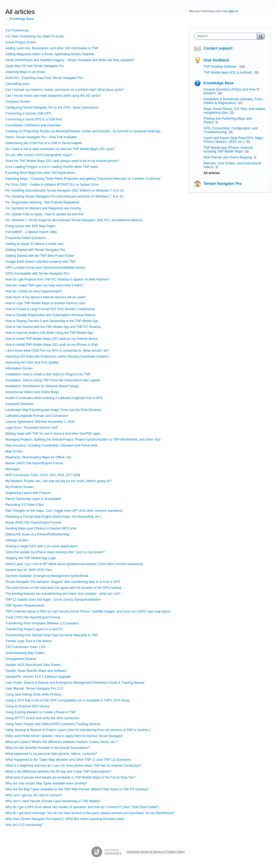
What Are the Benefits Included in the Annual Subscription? (48, 748)
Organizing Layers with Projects (28, 493)
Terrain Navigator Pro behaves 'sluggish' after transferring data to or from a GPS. (63, 582)
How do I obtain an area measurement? (34, 291)
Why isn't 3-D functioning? (24, 825)
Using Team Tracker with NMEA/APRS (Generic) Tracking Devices (53, 724)
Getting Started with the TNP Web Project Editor (40, 256)
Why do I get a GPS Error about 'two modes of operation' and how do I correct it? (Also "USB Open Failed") (82, 807)
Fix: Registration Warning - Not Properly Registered (42, 202)
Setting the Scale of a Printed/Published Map (37, 534)
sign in (233, 11)
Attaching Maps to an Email (25, 72)
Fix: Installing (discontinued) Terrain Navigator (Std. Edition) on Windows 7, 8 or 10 (65, 191)
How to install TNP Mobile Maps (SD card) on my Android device (51, 339)
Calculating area (17, 84)
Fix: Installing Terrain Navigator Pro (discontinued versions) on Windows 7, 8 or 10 (64, 196)
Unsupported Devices (21, 659)
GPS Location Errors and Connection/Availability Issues (45, 268)
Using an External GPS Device (27, 706)
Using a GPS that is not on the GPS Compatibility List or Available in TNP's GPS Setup (68, 700)
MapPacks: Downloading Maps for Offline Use (38, 457)
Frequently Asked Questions (26, 238)
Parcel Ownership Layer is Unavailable (33, 499)
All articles (212, 173)
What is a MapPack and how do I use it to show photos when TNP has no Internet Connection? (73, 766)
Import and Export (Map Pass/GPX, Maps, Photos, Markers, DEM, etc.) (234, 140)
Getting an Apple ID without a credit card (34, 244)
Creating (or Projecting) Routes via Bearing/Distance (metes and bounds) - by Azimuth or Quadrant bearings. (83, 131)
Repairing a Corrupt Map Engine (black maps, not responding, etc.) (53, 517)
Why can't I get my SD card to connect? (34, 795)
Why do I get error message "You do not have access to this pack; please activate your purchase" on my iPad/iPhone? (90, 813)
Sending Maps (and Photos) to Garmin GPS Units (41, 528)
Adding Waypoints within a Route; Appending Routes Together (50, 54)
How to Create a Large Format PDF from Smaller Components (50, 309)
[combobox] (227, 36)
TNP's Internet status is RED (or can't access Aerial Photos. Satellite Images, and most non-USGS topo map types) (88, 611)
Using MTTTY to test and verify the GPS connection (42, 718)
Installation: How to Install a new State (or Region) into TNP (48, 374)
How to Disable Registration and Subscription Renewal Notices (50, 315)
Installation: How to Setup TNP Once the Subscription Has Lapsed (53, 380)
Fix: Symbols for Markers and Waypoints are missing (43, 208)
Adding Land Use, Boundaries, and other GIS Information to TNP (52, 48)
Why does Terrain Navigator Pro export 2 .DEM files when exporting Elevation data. (65, 819)
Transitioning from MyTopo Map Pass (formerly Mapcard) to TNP (52, 635)
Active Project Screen (21, 42)
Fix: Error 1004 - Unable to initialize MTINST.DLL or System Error (52, 185)
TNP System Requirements (25, 606)
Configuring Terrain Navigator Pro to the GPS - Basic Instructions (52, 108)
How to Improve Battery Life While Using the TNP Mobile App (49, 333)
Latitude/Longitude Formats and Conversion (37, 416)
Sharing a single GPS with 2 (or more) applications (42, 546)
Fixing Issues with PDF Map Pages (30, 226)
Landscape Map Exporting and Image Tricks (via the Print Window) (53, 410)
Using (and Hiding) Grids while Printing (33, 694)
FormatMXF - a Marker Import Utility (31, 232)
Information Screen (19, 368)
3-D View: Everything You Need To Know (34, 36)
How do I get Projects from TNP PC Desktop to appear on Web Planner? (57, 279)
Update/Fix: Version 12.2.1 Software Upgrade (38, 677)
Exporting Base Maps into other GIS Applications (40, 173)
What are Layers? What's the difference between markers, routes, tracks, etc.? (62, 742)
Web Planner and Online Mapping (228, 157)
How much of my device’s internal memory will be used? (46, 297)
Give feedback (216, 60)
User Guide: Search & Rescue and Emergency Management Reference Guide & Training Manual (75, 683)
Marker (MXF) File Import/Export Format (34, 463)
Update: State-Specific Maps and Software (36, 671)
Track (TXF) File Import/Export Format (33, 617)
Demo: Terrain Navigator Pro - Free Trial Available (41, 137)
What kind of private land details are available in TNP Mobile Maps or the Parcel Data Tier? (70, 777)
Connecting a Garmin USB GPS (28, 113)
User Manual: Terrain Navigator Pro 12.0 (34, 689)
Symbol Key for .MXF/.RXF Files (29, 570)
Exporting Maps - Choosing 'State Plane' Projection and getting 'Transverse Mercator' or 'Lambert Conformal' (83, 179)
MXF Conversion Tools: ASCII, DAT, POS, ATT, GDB (43, 475)
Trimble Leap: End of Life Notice (28, 641)
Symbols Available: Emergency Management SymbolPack (47, 576)
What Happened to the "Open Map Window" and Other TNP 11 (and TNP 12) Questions (68, 760)
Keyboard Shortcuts (20, 404)
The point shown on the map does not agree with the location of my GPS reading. (64, 588)
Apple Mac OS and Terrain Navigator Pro (35, 66)
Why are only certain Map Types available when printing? (46, 783)
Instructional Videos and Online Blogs (32, 392)
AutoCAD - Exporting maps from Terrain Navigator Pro (44, 78)
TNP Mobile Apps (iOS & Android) (228, 72)
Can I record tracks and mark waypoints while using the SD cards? (53, 96)
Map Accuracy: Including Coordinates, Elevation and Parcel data (51, 445)
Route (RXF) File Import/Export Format (33, 523)
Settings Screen (17, 540)
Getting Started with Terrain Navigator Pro (35, 250)
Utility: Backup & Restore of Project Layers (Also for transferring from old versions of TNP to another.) (78, 730)
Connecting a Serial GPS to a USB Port (34, 119)
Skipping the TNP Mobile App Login (31, 558)
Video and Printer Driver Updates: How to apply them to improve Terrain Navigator (64, 736)
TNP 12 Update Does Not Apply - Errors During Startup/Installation (53, 600)
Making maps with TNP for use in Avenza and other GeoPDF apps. (53, 434)
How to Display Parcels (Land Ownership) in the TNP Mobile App (52, 321)
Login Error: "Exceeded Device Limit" (32, 428)
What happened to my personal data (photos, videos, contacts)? (51, 754)
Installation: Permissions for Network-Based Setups (42, 386)
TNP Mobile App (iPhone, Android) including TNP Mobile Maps (228, 150)
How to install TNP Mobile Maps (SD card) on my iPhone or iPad (51, 345)
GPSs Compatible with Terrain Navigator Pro (37, 274)
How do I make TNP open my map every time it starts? (44, 285)
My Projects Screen (19, 487)
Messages (13, 469)
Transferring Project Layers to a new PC (34, 629)
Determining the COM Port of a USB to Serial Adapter (44, 143)
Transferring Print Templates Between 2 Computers (42, 623)
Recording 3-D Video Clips (24, 505)
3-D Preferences (17, 30)
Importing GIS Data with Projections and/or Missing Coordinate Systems (57, 357)
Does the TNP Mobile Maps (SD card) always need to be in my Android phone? (62, 161)
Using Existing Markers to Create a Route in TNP (41, 712)
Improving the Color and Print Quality (32, 362)
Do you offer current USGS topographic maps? (39, 155)
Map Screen (14, 451)
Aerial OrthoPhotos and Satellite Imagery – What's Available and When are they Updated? (70, 60)
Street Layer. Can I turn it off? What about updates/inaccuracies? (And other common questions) (74, 564)
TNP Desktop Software (220, 67)
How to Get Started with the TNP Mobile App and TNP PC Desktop (53, 327)
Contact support (218, 48)
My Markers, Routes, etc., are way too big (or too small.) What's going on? (58, 481)
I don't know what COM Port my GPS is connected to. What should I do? (57, 351)
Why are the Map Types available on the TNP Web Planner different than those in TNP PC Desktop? (77, 789)
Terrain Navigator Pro (223, 184)
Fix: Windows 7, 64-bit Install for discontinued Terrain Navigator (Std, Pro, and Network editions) (74, 220)
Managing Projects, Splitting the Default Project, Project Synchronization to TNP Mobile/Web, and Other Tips (83, 440)
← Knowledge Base (20, 19)
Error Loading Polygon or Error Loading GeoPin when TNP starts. (52, 167)
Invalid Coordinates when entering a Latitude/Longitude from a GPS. (54, 398)
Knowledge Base (219, 83)
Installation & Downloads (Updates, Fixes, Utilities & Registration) (233, 101)
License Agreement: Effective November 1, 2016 (40, 422)
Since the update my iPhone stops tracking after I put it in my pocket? (55, 552)
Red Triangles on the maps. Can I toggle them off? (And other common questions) (64, 511)
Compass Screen (18, 102)
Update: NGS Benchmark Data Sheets (33, 665)
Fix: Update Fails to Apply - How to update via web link (44, 214)
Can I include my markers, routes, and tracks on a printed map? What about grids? (65, 90)
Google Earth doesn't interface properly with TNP (40, 262)
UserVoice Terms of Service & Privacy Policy (156, 852)
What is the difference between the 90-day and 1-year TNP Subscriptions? (58, 772)
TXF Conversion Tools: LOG (26, 647)
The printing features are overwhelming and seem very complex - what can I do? (63, 594)
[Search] (261, 36)
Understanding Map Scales (25, 653)
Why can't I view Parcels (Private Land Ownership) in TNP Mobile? (53, 801)
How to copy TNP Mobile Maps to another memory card (45, 303)
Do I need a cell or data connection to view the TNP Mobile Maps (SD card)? (60, 149)
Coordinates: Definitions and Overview (33, 125)
